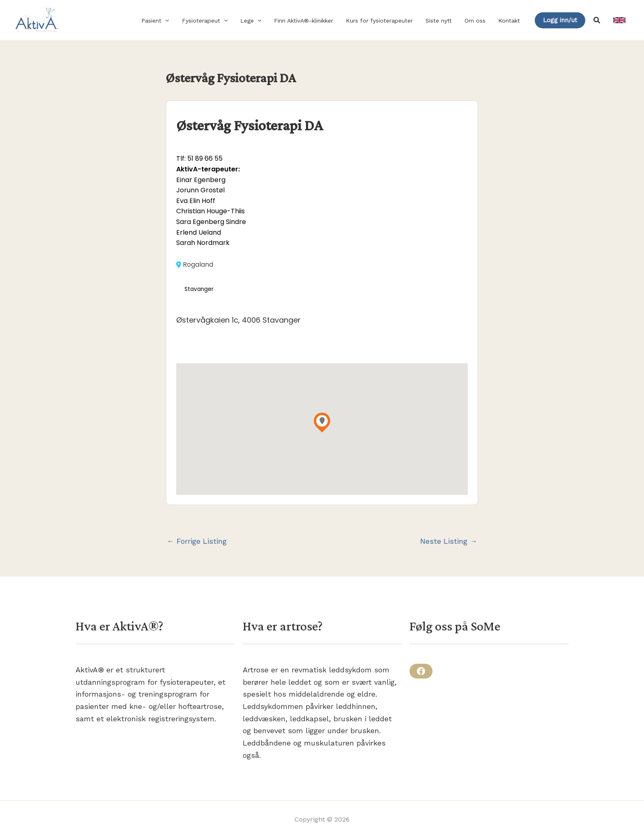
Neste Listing (449, 541)
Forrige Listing (197, 541)
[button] (175, 21)
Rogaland (195, 265)
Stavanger (199, 289)
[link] (619, 20)
